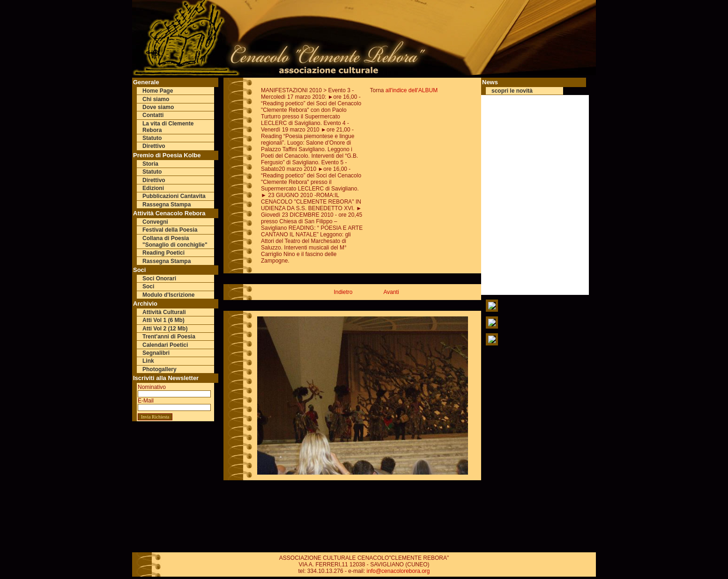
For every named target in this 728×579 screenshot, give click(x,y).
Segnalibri (156, 353)
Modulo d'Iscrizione (169, 295)
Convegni (155, 222)
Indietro (343, 292)
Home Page (158, 91)
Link (148, 361)
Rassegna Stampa (167, 205)
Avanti (391, 292)
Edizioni (153, 188)
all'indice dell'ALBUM (412, 90)
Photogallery (160, 369)
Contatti (153, 115)
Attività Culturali (164, 312)
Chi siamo (156, 99)
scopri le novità (512, 91)
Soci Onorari (159, 279)
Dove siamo (158, 107)
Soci (148, 286)
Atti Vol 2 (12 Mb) (165, 329)
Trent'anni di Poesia (169, 337)
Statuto (152, 138)
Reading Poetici (163, 253)
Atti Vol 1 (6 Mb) (163, 320)
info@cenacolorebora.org (398, 571)
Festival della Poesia (170, 230)
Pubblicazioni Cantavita (174, 196)
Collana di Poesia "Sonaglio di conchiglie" (175, 242)
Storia (150, 164)
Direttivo (154, 146)
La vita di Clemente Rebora (168, 127)
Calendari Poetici (165, 345)
